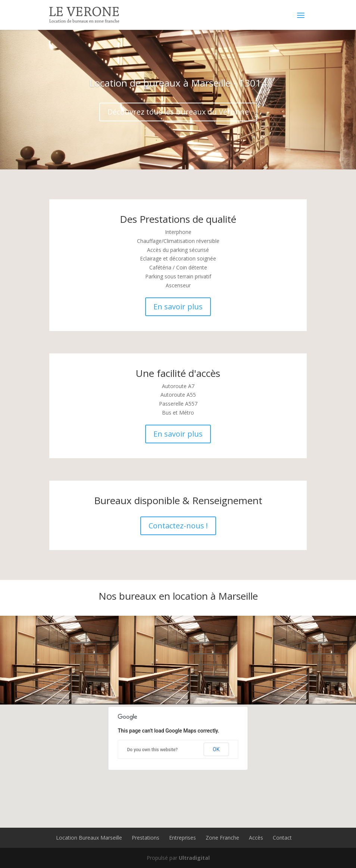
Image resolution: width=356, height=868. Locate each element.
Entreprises (182, 838)
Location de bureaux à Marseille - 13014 (178, 89)
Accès (256, 838)
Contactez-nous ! (178, 526)
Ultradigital (194, 858)
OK (216, 749)
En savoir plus (178, 307)
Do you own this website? (153, 750)
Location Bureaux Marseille (89, 838)
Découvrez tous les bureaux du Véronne (178, 118)
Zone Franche (222, 838)
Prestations (146, 838)
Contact (282, 838)
